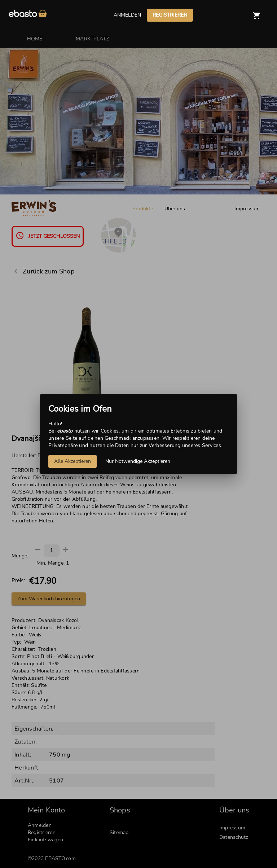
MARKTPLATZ (92, 39)
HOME (35, 39)
